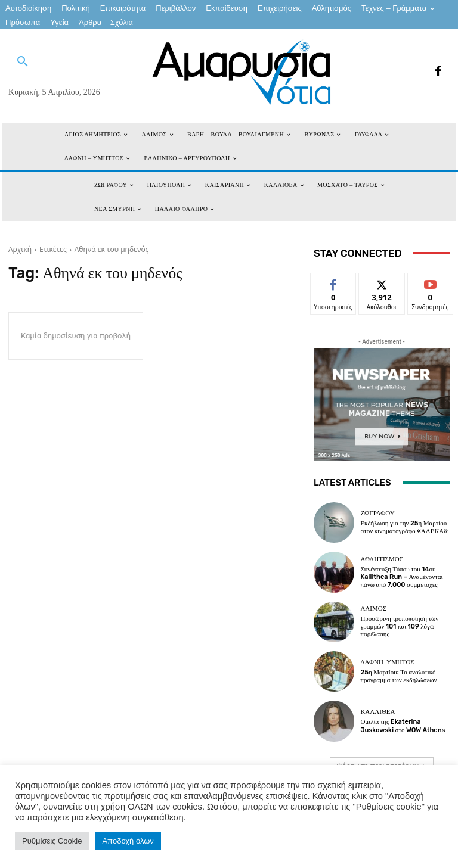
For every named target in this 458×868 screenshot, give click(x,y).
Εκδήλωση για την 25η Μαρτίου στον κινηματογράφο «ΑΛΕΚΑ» (404, 527)
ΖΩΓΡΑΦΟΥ (377, 513)
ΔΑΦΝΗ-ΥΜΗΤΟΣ (387, 662)
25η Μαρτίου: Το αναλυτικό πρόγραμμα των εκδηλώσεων (398, 676)
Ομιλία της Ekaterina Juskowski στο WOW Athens (403, 726)
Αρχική (20, 249)
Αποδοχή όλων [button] (128, 841)
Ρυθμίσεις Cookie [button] (52, 841)
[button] (23, 62)
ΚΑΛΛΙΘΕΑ (377, 712)
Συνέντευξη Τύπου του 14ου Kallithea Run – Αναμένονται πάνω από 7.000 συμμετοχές (401, 577)
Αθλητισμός (382, 559)
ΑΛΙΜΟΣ (373, 609)
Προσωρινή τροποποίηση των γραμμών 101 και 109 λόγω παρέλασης (399, 626)
